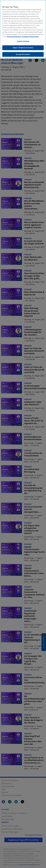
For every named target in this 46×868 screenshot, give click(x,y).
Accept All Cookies (23, 54)
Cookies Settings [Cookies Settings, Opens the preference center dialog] (23, 41)
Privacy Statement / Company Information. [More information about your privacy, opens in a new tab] (23, 36)
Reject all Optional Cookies (23, 47)
